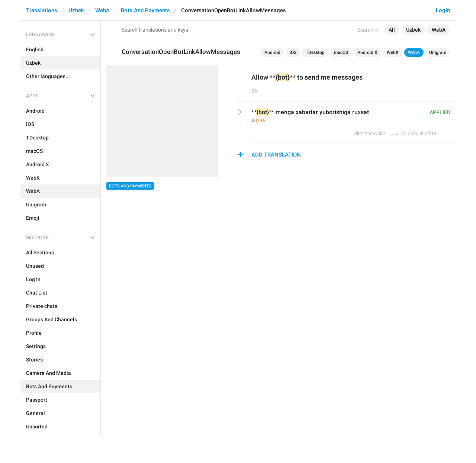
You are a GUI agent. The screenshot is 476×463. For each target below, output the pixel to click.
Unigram (438, 52)
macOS (341, 52)
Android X (367, 52)
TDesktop (315, 52)
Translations (42, 10)
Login (443, 10)
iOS (293, 52)
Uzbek (76, 10)
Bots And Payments (145, 10)
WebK (393, 52)
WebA (102, 10)
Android (272, 52)
